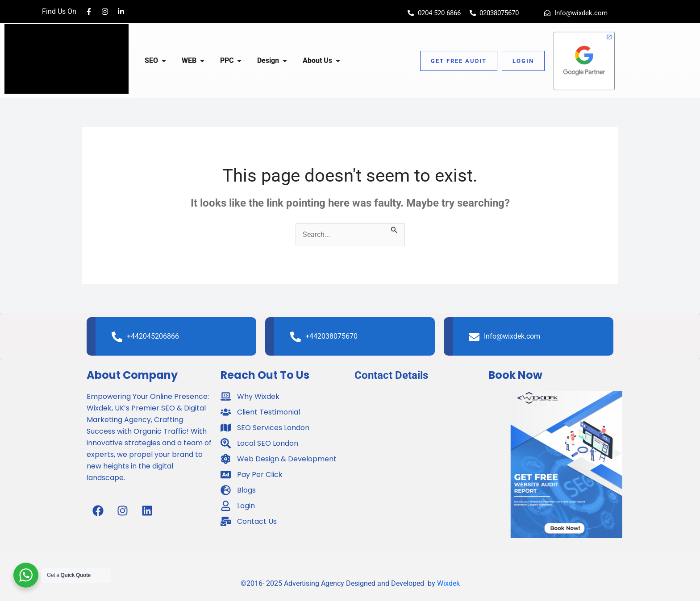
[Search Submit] (394, 229)
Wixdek (448, 583)
